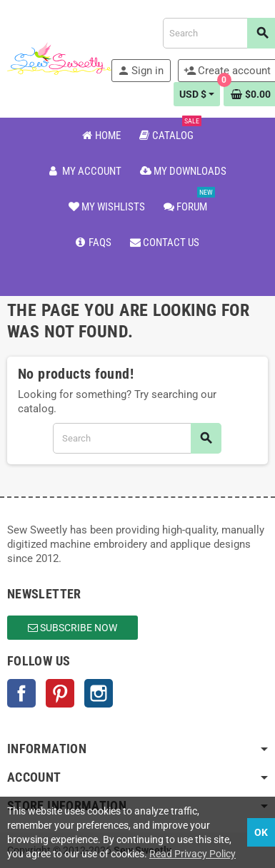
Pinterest (60, 693)
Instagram (99, 693)
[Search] (137, 438)
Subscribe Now (72, 628)
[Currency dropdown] (197, 94)
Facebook (21, 693)
